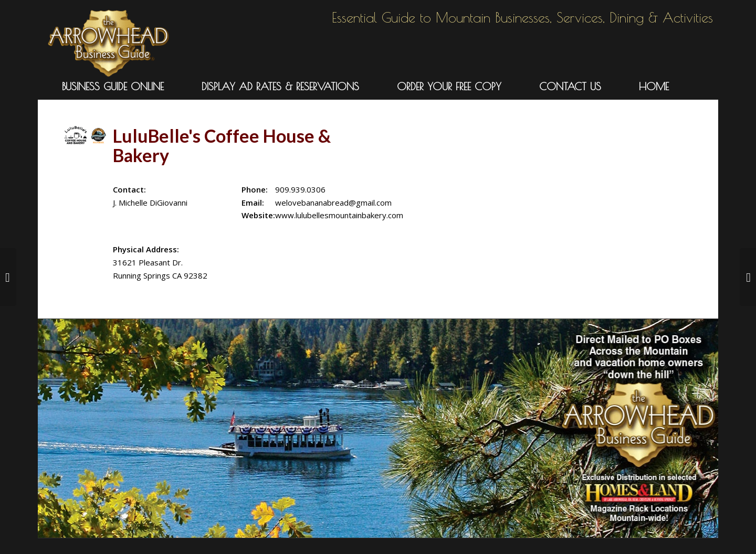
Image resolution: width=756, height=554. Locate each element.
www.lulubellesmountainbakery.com (339, 215)
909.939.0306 (300, 189)
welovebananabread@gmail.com (333, 203)
